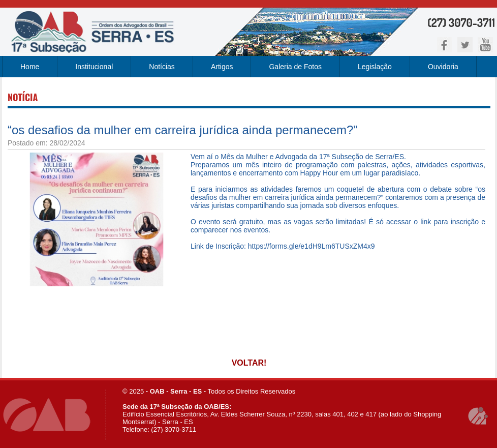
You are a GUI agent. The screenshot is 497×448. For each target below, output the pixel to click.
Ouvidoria (443, 67)
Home (30, 67)
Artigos (222, 67)
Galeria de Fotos (295, 67)
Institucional (94, 67)
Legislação (375, 67)
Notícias (162, 67)
